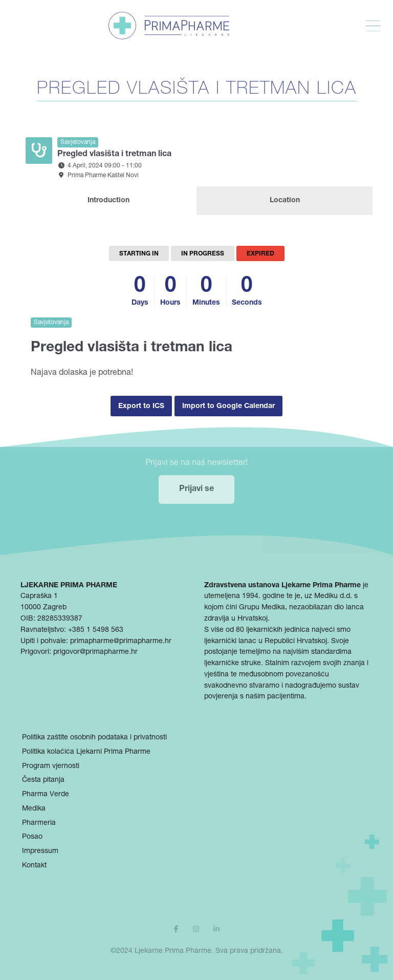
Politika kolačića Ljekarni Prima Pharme (86, 752)
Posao (32, 837)
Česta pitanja (43, 780)
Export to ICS (141, 407)
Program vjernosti (51, 766)
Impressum (40, 851)
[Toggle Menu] (373, 26)
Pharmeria (39, 823)
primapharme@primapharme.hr (121, 642)
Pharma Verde (46, 795)
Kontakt (34, 866)
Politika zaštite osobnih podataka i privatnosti (94, 738)
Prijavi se (196, 489)
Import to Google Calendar (228, 407)
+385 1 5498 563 (96, 630)
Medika (34, 809)
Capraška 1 (39, 596)
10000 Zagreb (43, 608)
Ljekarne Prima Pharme (173, 951)
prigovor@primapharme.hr (95, 652)
